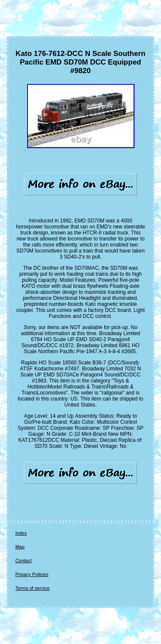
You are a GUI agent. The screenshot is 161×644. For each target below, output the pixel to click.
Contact (24, 561)
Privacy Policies (32, 574)
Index (21, 533)
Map (20, 547)
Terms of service (33, 588)
